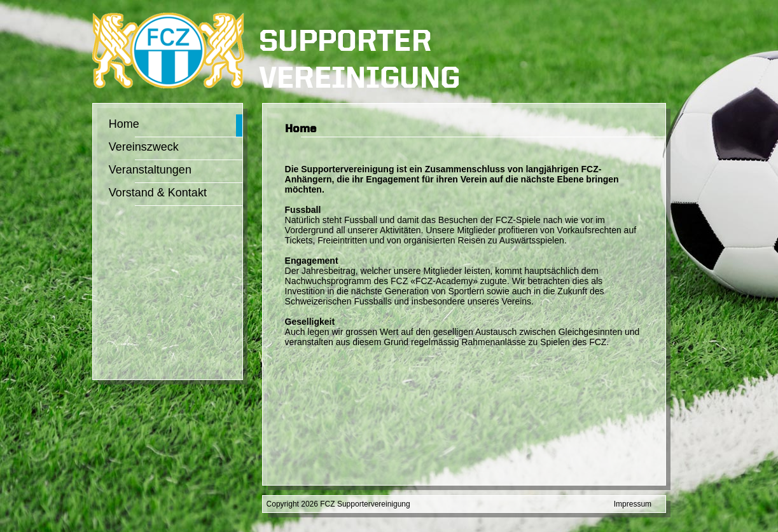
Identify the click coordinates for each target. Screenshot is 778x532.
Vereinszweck (144, 147)
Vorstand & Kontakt (158, 193)
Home (124, 124)
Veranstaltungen (150, 170)
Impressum (633, 504)
